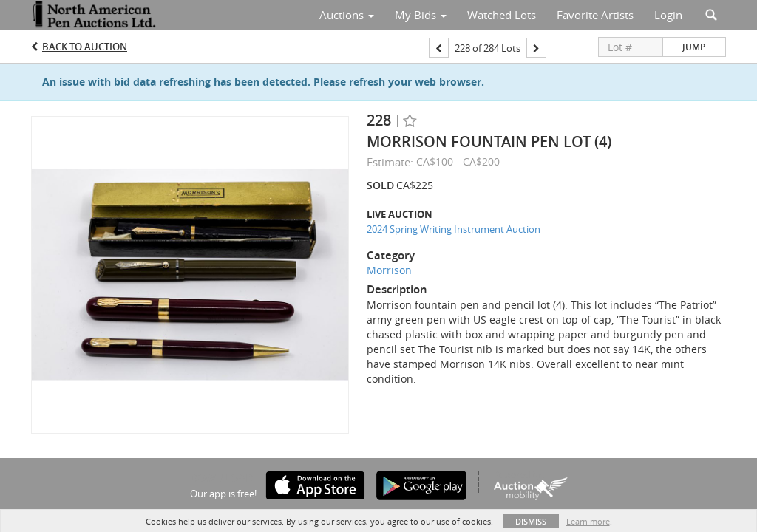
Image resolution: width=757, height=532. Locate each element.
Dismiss (531, 521)
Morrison (389, 270)
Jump (694, 47)
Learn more (588, 521)
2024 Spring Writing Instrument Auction (454, 229)
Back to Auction (85, 47)
